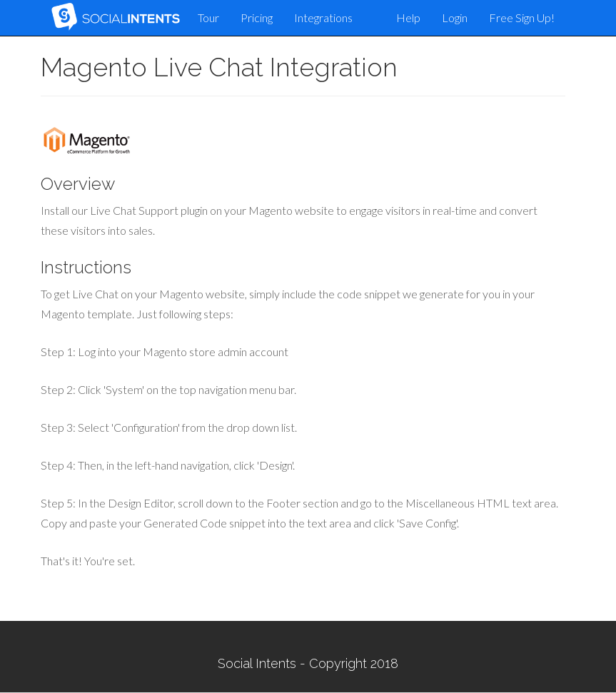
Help (408, 17)
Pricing (257, 17)
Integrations (323, 17)
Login (455, 17)
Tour (208, 17)
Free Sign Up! (522, 17)
